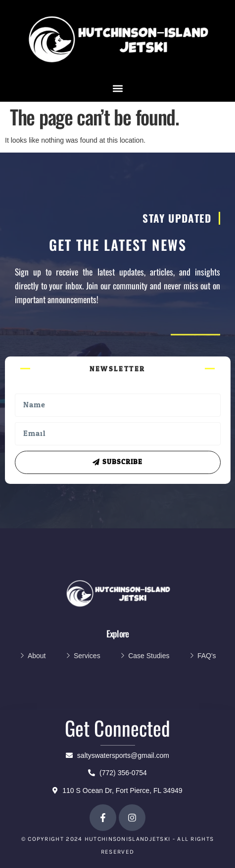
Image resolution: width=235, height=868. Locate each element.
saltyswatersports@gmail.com (117, 755)
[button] (117, 89)
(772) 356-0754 (117, 773)
